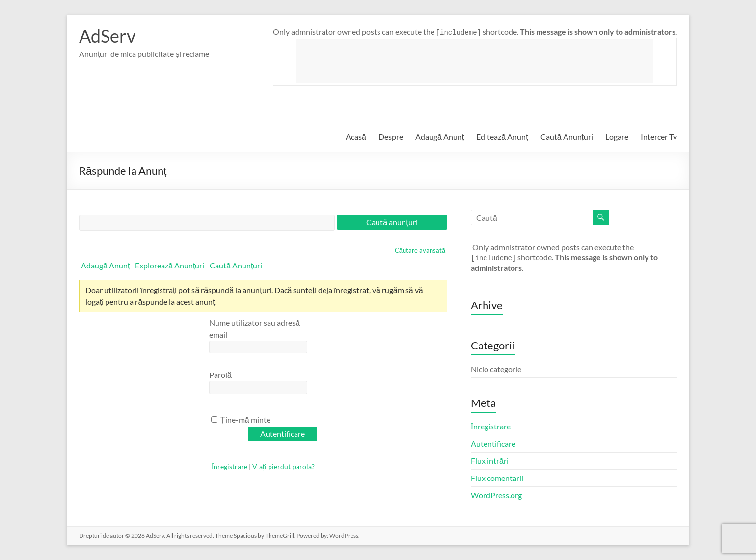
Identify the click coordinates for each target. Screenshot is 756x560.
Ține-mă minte (241, 419)
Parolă (220, 375)
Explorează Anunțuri (170, 265)
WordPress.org (496, 495)
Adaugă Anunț (440, 137)
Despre (391, 137)
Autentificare (493, 443)
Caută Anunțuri (567, 137)
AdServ (107, 36)
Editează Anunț (502, 137)
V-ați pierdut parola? (283, 467)
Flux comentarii (497, 478)
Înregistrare (229, 467)
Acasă (356, 137)
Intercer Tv (659, 137)
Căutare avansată (420, 250)
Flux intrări (490, 461)
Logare (617, 137)
